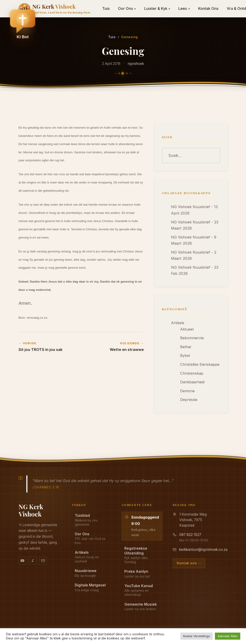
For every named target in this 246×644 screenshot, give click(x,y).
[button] (23, 25)
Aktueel (187, 329)
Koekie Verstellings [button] (197, 636)
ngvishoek (136, 64)
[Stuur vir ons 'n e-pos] (43, 561)
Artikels (178, 323)
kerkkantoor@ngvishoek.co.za (203, 550)
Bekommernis (192, 338)
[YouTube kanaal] (22, 561)
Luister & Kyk (157, 8)
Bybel (185, 355)
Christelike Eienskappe (200, 364)
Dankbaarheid (192, 382)
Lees (184, 8)
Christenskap (192, 373)
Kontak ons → (189, 563)
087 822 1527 (190, 535)
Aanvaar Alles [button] (228, 636)
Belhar (186, 347)
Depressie (189, 400)
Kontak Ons (208, 8)
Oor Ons (127, 8)
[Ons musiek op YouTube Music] (33, 561)
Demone (187, 391)
